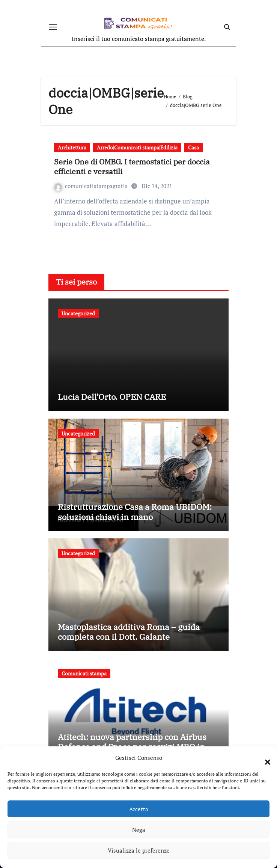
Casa (193, 147)
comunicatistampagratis (92, 186)
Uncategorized (78, 313)
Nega (139, 830)
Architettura (72, 147)
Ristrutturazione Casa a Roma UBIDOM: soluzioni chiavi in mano (135, 512)
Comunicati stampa (84, 673)
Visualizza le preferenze (139, 850)
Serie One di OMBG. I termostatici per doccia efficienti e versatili (132, 167)
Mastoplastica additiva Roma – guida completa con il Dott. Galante (129, 632)
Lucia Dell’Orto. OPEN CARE (112, 397)
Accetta (139, 809)
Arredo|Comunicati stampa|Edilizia (137, 147)
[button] (264, 758)
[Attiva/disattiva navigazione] (53, 27)
